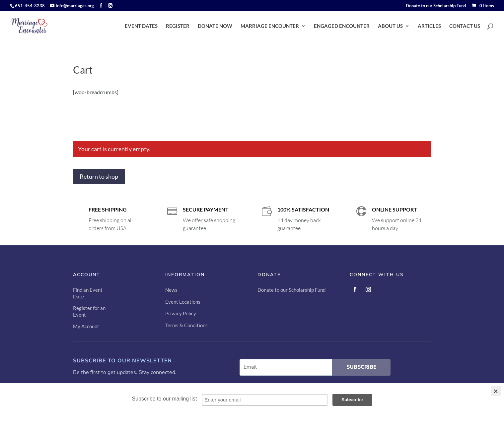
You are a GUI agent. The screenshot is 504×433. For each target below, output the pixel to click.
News (171, 290)
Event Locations (183, 302)
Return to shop (99, 176)
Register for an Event (89, 311)
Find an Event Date (88, 293)
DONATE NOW (215, 26)
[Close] (496, 391)
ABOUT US (390, 26)
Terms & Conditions (186, 325)
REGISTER (178, 26)
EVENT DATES (141, 26)
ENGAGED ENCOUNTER (342, 26)
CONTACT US (465, 26)
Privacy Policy (181, 313)
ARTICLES (429, 26)
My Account (86, 326)
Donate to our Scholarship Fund (436, 6)
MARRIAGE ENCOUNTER (270, 26)
